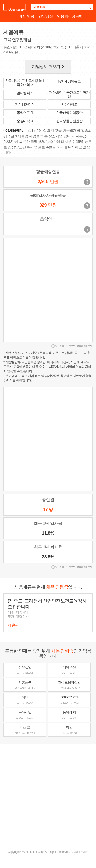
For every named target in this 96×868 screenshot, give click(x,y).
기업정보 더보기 (49, 67)
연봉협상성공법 (70, 16)
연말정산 (46, 16)
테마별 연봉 (25, 16)
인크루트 (71, 346)
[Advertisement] (48, 796)
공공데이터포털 (85, 346)
